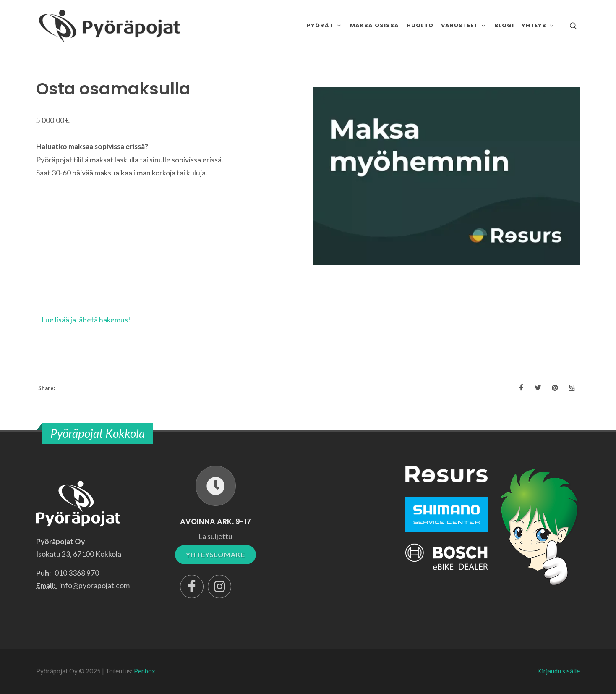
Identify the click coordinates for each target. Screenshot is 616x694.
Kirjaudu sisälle (559, 671)
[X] (538, 388)
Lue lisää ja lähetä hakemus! (86, 320)
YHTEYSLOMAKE (215, 554)
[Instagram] (219, 587)
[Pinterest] (555, 388)
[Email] (572, 388)
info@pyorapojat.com (94, 585)
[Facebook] (521, 388)
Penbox (145, 671)
